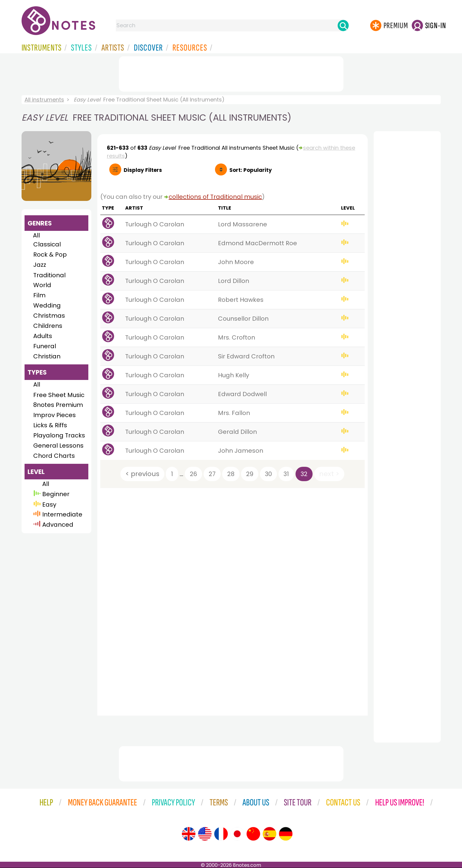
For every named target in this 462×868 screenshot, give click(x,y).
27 (212, 474)
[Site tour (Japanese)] (237, 834)
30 (268, 474)
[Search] (343, 25)
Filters (143, 170)
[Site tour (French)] (221, 834)
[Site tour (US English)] (205, 834)
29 (250, 474)
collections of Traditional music (215, 197)
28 (231, 474)
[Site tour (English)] (189, 834)
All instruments (44, 100)
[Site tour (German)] (286, 834)
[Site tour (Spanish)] (269, 834)
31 (286, 474)
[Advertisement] (231, 73)
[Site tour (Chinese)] (253, 834)
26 (193, 474)
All (36, 235)
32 (304, 474)
